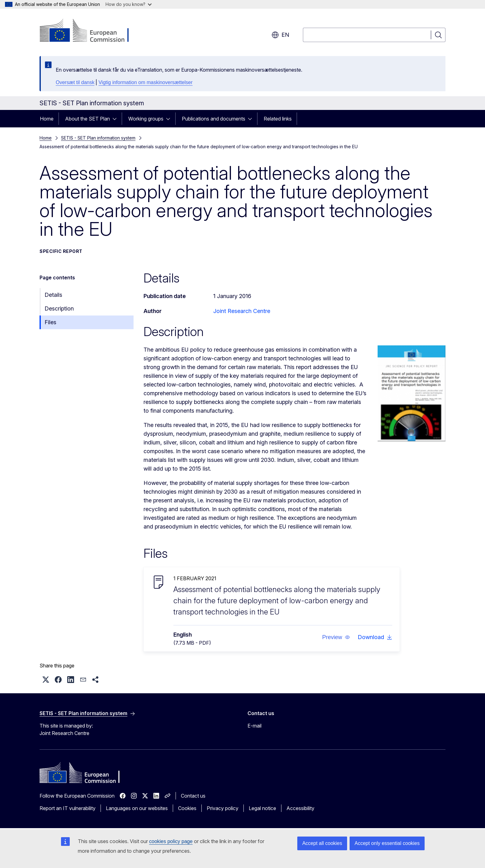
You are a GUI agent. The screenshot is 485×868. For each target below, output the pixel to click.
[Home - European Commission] (90, 31)
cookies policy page (171, 841)
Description (59, 308)
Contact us (193, 796)
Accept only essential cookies (387, 843)
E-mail (254, 726)
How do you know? (129, 4)
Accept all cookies (322, 843)
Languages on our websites (137, 808)
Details (53, 295)
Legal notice (262, 808)
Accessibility (300, 808)
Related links (278, 119)
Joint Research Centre (242, 311)
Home (47, 119)
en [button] (280, 35)
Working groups (146, 119)
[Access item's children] (116, 119)
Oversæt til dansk (75, 82)
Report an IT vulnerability (68, 808)
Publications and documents (214, 119)
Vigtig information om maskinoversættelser (145, 82)
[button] (336, 637)
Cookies (187, 808)
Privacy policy (223, 808)
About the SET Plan (87, 119)
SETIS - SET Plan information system (98, 138)
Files (50, 322)
